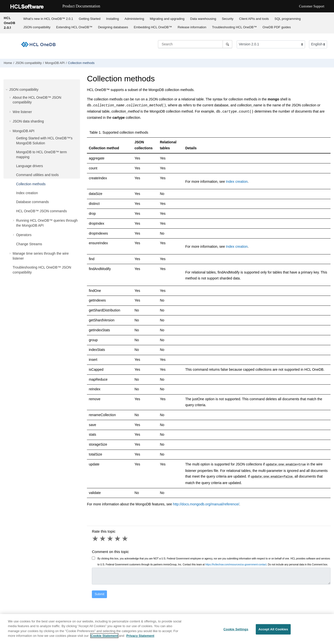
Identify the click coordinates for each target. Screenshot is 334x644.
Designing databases (113, 27)
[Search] (227, 44)
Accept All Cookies (273, 629)
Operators (24, 235)
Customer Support (312, 6)
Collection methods (81, 63)
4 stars (118, 537)
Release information (192, 27)
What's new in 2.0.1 (48, 19)
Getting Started (90, 19)
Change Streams (29, 244)
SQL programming (288, 19)
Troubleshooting (234, 27)
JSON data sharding (28, 121)
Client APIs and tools (254, 19)
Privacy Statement (140, 636)
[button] (7, 90)
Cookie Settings (236, 629)
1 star (96, 537)
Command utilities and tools (37, 175)
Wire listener (22, 112)
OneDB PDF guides (277, 27)
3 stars (110, 537)
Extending (74, 27)
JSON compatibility (37, 27)
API (55, 63)
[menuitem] (48, 19)
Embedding (153, 27)
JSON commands (41, 211)
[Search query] (195, 44)
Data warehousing (203, 19)
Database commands (32, 202)
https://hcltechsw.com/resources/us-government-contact (236, 563)
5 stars (125, 537)
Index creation (27, 193)
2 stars (103, 537)
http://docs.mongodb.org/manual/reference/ (206, 503)
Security (228, 19)
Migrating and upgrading (167, 19)
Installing (113, 19)
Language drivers (29, 166)
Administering (134, 19)
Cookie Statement (104, 636)
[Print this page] (330, 64)
